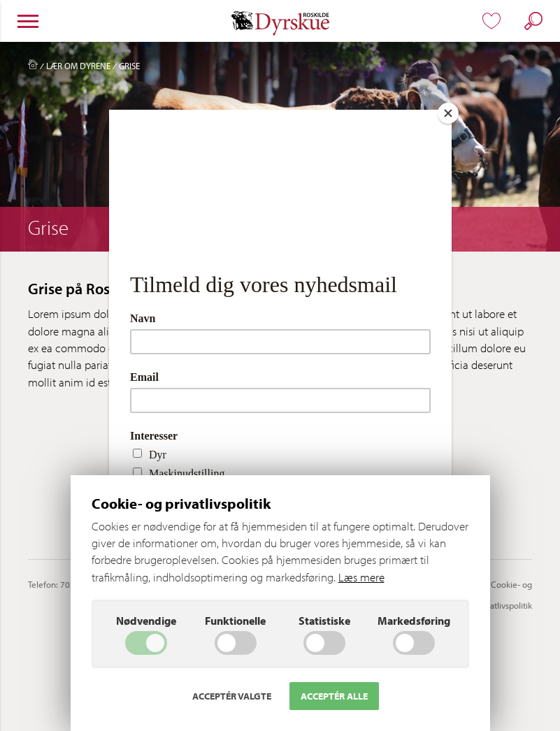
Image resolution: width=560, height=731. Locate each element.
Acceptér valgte (232, 696)
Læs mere (361, 577)
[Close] (448, 113)
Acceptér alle (334, 696)
